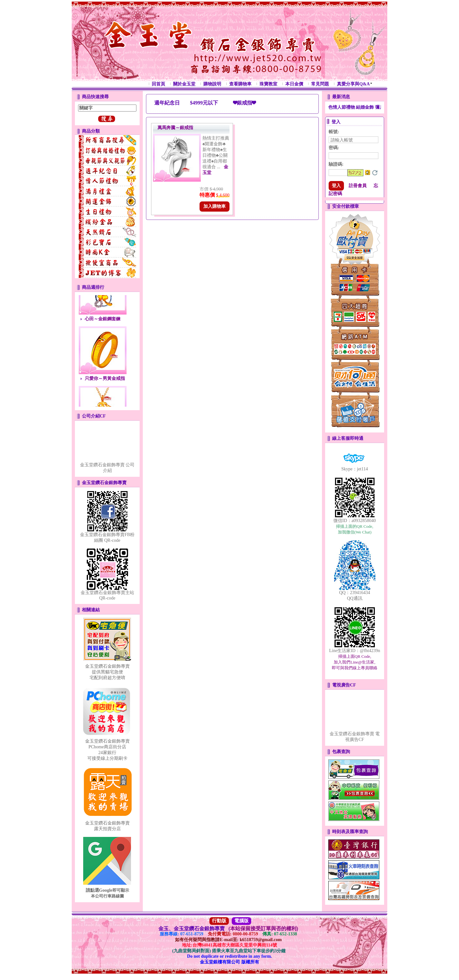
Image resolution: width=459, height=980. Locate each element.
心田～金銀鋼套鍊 (103, 321)
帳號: (334, 132)
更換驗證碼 (375, 173)
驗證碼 (336, 164)
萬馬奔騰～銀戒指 (175, 128)
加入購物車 (215, 206)
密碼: (334, 148)
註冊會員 (358, 186)
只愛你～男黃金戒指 (105, 380)
